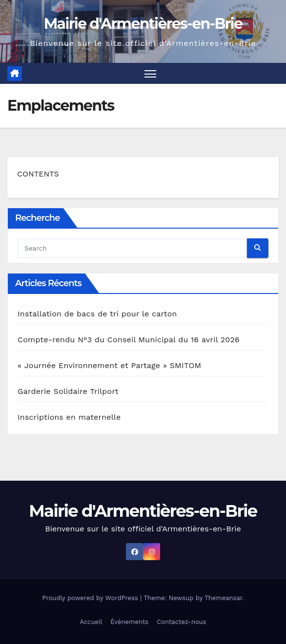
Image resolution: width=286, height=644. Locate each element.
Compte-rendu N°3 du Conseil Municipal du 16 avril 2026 (129, 340)
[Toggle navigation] (150, 73)
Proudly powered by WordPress (91, 598)
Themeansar (223, 598)
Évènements (129, 622)
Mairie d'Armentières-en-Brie (143, 24)
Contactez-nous (181, 622)
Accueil (91, 622)
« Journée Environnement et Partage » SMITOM (109, 365)
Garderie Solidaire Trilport (68, 391)
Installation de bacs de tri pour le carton (97, 314)
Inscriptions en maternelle (69, 417)
